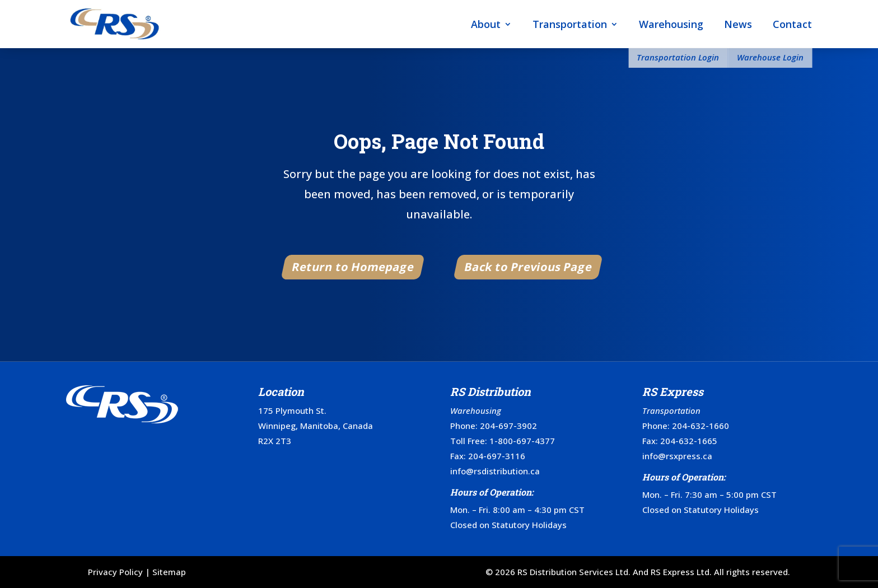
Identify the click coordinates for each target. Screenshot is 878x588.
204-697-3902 (508, 426)
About (486, 24)
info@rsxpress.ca (677, 456)
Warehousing (671, 24)
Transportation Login (678, 57)
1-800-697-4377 (522, 441)
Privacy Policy (115, 572)
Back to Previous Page (528, 267)
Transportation (570, 24)
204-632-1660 (700, 426)
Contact (792, 24)
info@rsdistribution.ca (495, 471)
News (738, 24)
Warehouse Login (770, 57)
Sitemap (169, 572)
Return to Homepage (353, 267)
